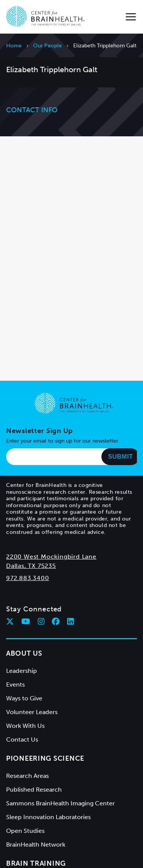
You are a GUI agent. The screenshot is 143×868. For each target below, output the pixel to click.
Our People (47, 46)
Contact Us (22, 739)
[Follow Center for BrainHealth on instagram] (41, 621)
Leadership (22, 671)
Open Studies (25, 831)
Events (15, 685)
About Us (24, 653)
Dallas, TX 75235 (31, 566)
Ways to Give (24, 698)
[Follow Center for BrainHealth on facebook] (56, 621)
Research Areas (27, 776)
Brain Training (36, 863)
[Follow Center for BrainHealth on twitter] (10, 621)
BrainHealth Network (36, 845)
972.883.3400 (28, 578)
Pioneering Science (45, 758)
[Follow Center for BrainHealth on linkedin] (71, 621)
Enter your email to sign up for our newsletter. (63, 441)
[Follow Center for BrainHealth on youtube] (26, 621)
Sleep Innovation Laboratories (48, 817)
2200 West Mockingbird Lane (51, 557)
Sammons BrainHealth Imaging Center (60, 803)
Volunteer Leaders (32, 712)
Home (14, 46)
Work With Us (25, 726)
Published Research (34, 790)
